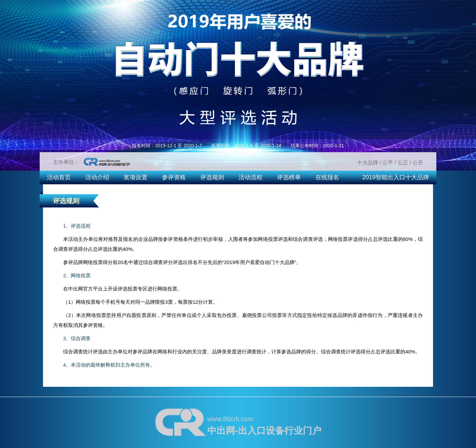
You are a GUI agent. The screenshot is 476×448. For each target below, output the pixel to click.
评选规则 (212, 177)
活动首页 (59, 177)
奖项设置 (136, 177)
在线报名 (327, 177)
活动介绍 (97, 177)
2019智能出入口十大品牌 (396, 177)
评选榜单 (289, 177)
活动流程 (251, 177)
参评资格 (174, 177)
